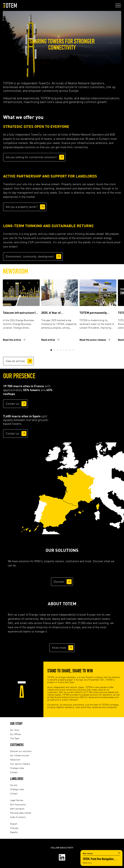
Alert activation (17, 809)
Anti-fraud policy (18, 804)
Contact (14, 772)
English (14, 824)
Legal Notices (17, 800)
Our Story (16, 724)
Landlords (17, 779)
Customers (17, 745)
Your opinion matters (20, 764)
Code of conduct (18, 817)
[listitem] (78, 491)
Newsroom (15, 760)
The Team (15, 738)
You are (14, 785)
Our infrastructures (20, 755)
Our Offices (15, 734)
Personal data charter (21, 813)
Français (14, 828)
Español (14, 832)
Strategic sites (17, 768)
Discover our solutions (21, 751)
